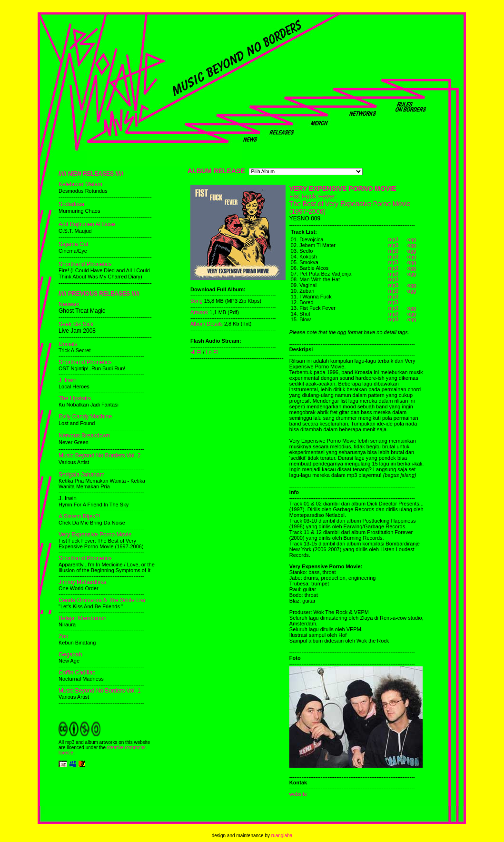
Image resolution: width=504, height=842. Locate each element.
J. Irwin (68, 380)
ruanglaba (282, 836)
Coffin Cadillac (77, 673)
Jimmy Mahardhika (83, 582)
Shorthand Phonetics (85, 264)
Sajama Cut (74, 244)
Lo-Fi (212, 352)
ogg (412, 239)
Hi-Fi (196, 352)
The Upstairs (75, 398)
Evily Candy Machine (85, 416)
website (298, 794)
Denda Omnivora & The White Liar (102, 600)
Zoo (64, 636)
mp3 (393, 239)
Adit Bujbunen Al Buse (87, 224)
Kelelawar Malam (80, 184)
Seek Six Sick (76, 324)
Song (197, 301)
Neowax (69, 304)
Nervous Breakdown (84, 436)
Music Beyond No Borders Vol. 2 (100, 456)
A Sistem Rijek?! (79, 516)
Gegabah (70, 654)
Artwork (199, 312)
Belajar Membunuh (83, 618)
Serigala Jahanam (82, 475)
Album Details (207, 324)
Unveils (68, 344)
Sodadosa (71, 204)
